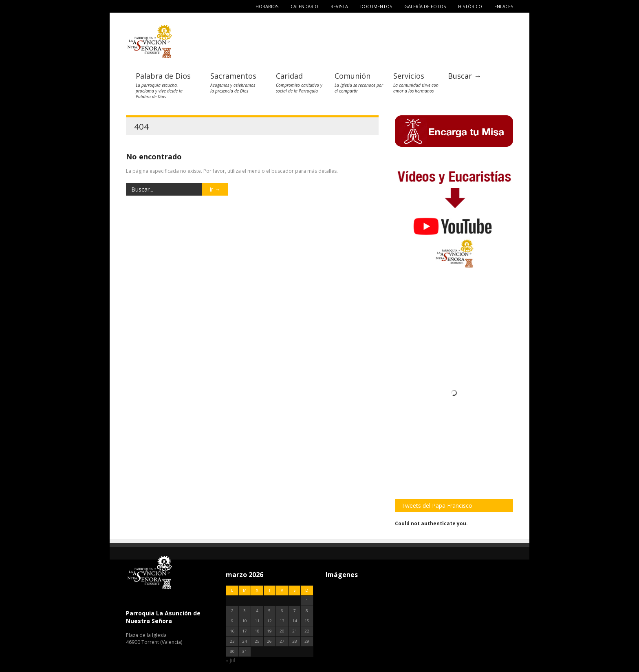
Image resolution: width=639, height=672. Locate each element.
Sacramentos (233, 76)
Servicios (409, 76)
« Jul (230, 660)
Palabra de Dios (163, 76)
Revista (339, 6)
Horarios (267, 6)
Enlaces (504, 6)
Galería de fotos (425, 6)
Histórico (470, 6)
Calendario (304, 6)
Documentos (376, 6)
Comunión (353, 76)
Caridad (289, 76)
